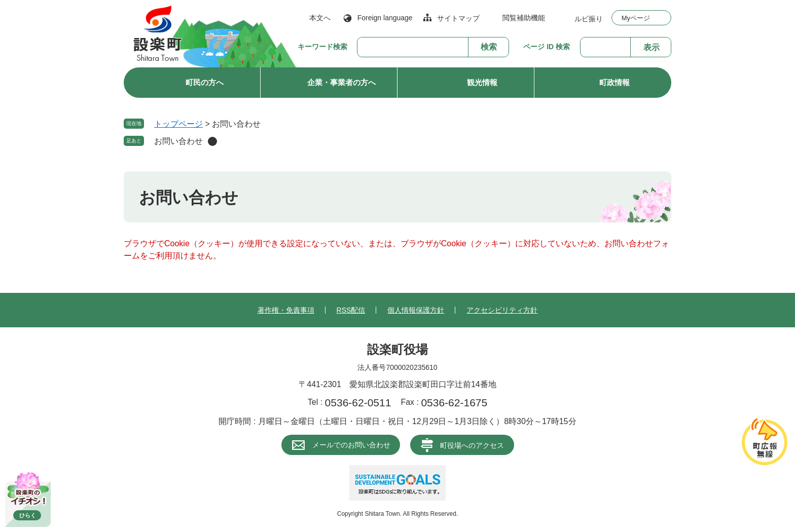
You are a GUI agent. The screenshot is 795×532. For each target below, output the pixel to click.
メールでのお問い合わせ (351, 445)
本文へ (320, 18)
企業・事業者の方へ (341, 82)
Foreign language (385, 18)
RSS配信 (351, 310)
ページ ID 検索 (547, 47)
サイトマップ (458, 18)
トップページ (178, 124)
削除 (212, 141)
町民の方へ (205, 82)
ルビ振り (589, 18)
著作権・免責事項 (286, 310)
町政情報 (615, 82)
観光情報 (482, 82)
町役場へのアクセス (472, 445)
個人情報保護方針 (416, 310)
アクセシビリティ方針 (502, 310)
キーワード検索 (322, 47)
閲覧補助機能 (524, 18)
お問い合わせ (178, 141)
